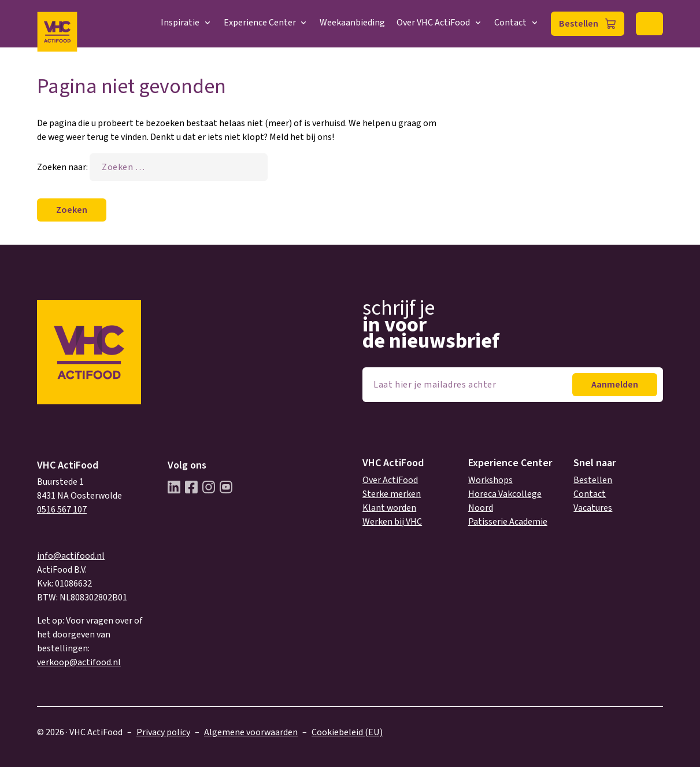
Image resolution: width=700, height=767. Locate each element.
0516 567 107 (62, 510)
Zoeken (649, 24)
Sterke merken (392, 494)
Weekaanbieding (352, 23)
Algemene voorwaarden (251, 732)
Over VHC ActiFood (440, 23)
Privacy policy (163, 732)
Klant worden (389, 508)
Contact (517, 23)
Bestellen (579, 24)
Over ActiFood (390, 480)
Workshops (490, 480)
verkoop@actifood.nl (79, 662)
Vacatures (593, 508)
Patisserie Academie (508, 522)
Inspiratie (186, 23)
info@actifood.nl (71, 556)
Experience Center (266, 23)
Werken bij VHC (392, 522)
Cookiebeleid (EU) (347, 732)
